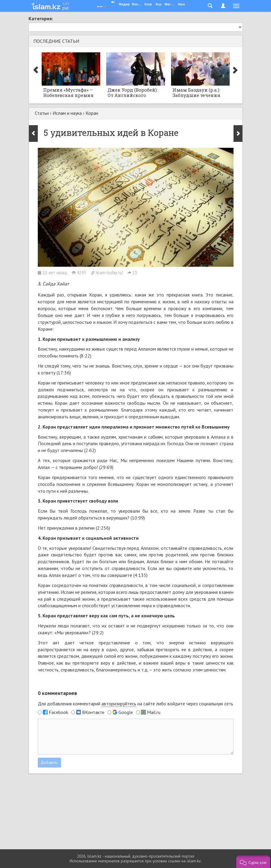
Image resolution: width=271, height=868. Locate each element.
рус (66, 8)
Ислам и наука (67, 113)
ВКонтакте (93, 712)
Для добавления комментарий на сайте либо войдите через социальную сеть (135, 704)
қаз (66, 3)
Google (126, 712)
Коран (92, 113)
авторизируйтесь (119, 704)
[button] (253, 862)
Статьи (42, 113)
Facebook (58, 712)
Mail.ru (154, 712)
